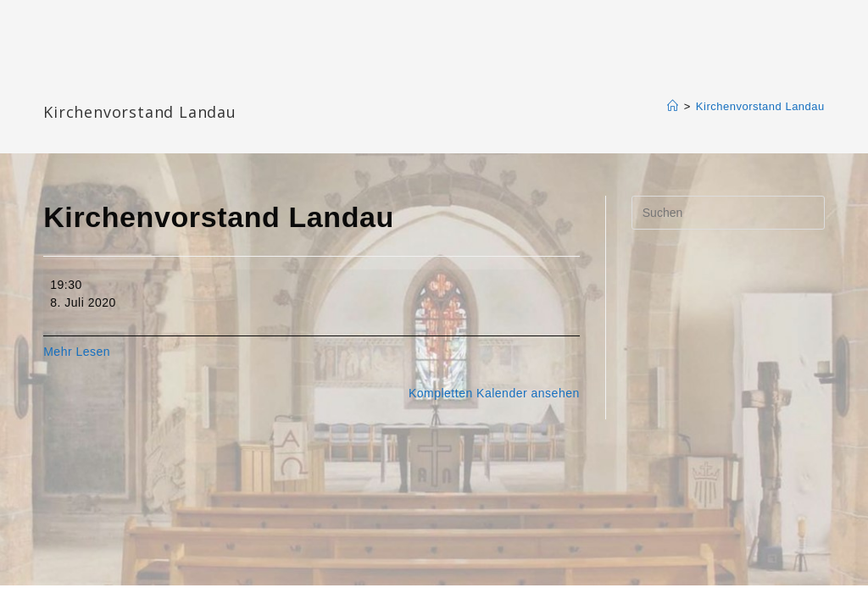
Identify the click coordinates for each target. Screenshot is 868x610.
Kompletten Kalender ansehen (494, 393)
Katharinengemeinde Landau (188, 84)
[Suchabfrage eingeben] (728, 213)
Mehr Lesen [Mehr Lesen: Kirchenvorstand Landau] (77, 352)
